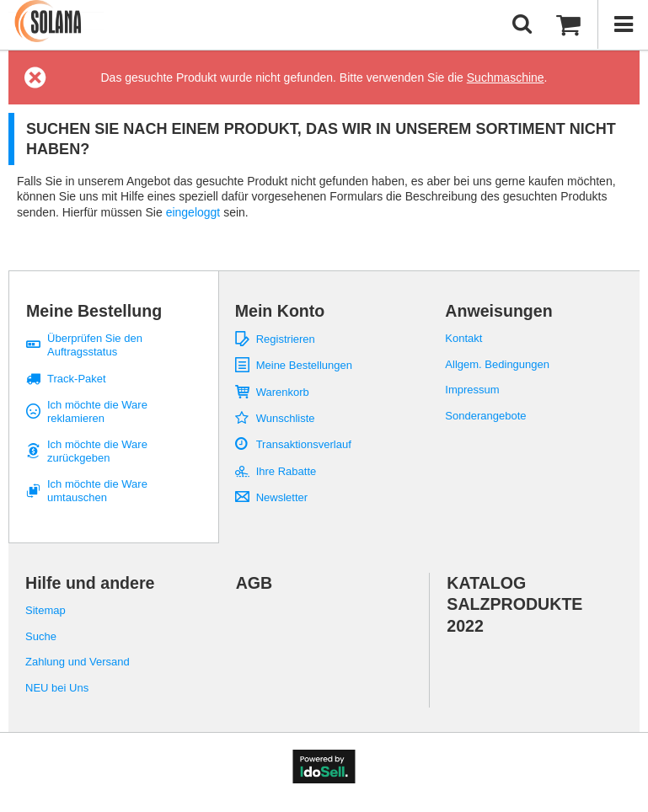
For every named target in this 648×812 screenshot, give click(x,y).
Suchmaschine (506, 77)
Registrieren (286, 339)
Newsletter (282, 497)
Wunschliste (286, 418)
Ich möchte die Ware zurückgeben (97, 451)
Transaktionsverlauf (304, 444)
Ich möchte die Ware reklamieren (97, 411)
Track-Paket (77, 379)
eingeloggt (195, 212)
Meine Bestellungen (304, 365)
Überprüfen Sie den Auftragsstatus (95, 345)
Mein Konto (280, 311)
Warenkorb (283, 392)
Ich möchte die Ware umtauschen (97, 491)
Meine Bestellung (94, 311)
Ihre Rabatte (287, 471)
